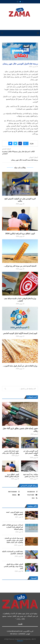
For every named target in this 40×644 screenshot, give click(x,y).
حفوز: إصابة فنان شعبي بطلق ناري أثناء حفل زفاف (20, 430)
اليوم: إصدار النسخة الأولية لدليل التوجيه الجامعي (20, 333)
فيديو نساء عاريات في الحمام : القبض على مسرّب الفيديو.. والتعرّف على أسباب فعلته (13, 540)
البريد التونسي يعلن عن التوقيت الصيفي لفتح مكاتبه (20, 200)
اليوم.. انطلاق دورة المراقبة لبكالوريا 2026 (20, 233)
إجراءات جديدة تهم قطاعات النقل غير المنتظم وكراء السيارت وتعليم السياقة (13, 527)
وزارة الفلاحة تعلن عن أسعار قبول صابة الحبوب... (20, 366)
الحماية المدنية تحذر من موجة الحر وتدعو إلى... (20, 266)
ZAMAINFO (20, 641)
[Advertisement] (19, 23)
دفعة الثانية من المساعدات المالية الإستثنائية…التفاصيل (13, 552)
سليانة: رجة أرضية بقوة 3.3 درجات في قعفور (31, 475)
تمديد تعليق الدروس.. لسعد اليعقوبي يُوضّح (15, 513)
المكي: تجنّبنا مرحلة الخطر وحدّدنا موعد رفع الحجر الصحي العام (13, 566)
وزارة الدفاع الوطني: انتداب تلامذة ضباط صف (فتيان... (20, 300)
